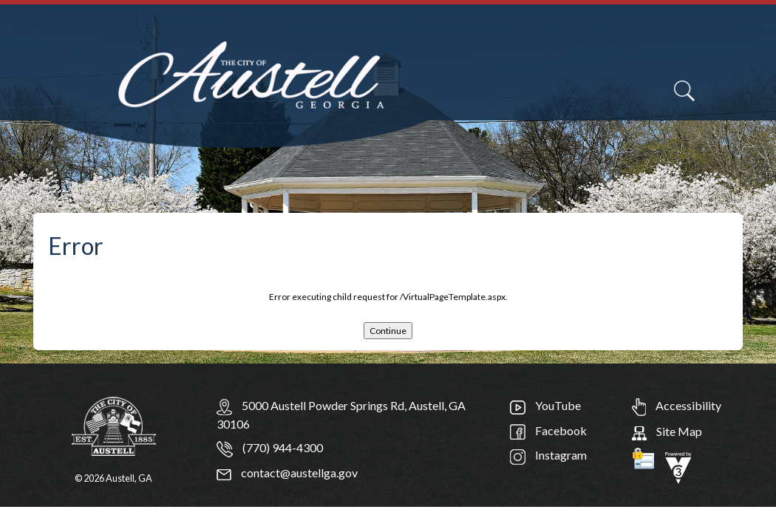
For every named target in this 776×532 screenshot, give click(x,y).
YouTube (545, 405)
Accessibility (677, 405)
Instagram (548, 455)
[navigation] (730, 100)
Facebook (548, 430)
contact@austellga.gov (287, 473)
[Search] (684, 91)
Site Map (667, 431)
